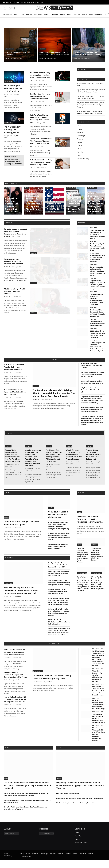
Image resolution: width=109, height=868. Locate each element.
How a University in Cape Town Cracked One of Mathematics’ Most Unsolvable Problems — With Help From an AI (21, 599)
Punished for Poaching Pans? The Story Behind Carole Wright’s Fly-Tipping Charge (98, 713)
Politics (55, 14)
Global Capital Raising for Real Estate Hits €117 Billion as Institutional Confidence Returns (98, 242)
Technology (38, 14)
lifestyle (8, 231)
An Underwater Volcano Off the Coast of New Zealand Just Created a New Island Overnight (14, 660)
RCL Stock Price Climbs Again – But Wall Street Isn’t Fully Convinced (15, 402)
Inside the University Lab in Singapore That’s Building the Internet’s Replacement (58, 599)
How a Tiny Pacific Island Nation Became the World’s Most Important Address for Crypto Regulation (25, 816)
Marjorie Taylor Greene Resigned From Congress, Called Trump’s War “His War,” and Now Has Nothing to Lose (13, 464)
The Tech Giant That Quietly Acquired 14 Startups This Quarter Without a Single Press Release (97, 562)
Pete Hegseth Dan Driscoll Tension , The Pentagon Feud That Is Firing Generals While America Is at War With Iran (54, 464)
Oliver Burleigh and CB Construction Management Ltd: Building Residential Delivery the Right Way (97, 355)
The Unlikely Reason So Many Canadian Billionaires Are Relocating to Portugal (98, 684)
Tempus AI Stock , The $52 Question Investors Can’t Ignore (21, 531)
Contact (85, 14)
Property (47, 14)
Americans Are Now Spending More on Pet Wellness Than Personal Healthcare (14, 272)
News (15, 14)
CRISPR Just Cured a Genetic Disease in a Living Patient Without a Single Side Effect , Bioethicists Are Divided (58, 523)
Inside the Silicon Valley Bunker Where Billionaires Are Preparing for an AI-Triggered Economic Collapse (59, 620)
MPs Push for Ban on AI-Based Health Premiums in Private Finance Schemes (58, 554)
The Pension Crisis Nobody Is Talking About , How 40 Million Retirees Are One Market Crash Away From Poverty (54, 401)
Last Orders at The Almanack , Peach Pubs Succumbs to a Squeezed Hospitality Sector (98, 699)
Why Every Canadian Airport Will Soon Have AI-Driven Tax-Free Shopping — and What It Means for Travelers (80, 793)
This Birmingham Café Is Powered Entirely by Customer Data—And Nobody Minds (99, 726)
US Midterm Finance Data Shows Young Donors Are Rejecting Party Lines (52, 685)
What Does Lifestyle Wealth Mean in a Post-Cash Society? (15, 303)
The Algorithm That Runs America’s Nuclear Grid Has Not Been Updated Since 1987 (58, 573)
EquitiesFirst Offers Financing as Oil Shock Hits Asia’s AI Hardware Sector (55, 52)
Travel (58, 126)
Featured (43, 46)
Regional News (71, 196)
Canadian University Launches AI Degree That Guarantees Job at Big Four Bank (14, 683)
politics (9, 441)
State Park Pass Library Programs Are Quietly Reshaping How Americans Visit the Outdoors (40, 122)
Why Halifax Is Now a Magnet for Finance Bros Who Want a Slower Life (92, 398)
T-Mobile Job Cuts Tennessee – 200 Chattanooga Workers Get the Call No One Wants (59, 630)
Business (29, 14)
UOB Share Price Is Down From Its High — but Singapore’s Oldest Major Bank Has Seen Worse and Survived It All (15, 376)
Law (57, 151)
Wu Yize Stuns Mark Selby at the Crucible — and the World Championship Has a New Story (40, 76)
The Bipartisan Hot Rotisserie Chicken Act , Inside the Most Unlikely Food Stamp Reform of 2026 (33, 212)
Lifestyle (62, 14)
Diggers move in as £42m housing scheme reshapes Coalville (97, 332)
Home (77, 841)
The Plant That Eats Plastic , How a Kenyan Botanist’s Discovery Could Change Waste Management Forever (59, 545)
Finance (22, 14)
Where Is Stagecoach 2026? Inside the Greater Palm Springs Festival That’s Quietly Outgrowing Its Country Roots (96, 211)
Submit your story (96, 14)
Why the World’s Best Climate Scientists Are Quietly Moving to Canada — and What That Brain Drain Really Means (97, 591)
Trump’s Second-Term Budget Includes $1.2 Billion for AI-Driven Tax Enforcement (94, 463)
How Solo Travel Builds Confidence (68, 802)
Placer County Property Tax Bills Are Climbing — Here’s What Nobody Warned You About (93, 382)
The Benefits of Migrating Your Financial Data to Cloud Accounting (88, 54)
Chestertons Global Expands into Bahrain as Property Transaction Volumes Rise (98, 321)
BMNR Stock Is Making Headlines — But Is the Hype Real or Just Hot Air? (93, 390)
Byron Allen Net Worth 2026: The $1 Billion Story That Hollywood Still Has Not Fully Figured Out (92, 418)
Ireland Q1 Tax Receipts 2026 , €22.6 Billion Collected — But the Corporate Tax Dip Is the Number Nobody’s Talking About (15, 708)
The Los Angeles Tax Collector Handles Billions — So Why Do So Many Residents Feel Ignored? (98, 279)
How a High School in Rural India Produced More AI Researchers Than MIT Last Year (59, 582)
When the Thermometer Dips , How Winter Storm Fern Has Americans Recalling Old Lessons (99, 742)
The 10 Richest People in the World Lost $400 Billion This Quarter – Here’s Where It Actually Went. (27, 809)
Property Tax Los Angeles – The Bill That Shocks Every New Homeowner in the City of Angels (97, 293)
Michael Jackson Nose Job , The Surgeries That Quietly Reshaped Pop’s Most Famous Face (41, 170)
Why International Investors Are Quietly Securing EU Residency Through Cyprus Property (13, 162)
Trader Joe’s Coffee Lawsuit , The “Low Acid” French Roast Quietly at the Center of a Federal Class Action (40, 147)
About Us (77, 14)
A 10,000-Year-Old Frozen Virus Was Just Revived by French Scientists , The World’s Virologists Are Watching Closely (59, 534)
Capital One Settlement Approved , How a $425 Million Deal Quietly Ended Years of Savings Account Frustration (83, 563)
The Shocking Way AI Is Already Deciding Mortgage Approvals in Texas (98, 255)
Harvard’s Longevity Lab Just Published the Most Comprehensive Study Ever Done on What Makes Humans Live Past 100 (15, 241)
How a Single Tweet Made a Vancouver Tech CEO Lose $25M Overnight (91, 374)
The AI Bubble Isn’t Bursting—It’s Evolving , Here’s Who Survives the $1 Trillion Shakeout (13, 130)
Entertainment (92, 196)
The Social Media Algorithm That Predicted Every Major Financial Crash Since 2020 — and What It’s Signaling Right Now (26, 803)
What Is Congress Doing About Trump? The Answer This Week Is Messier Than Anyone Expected (74, 463)
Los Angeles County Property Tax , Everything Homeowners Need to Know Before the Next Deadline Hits (97, 307)
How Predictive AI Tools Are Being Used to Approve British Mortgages (98, 267)
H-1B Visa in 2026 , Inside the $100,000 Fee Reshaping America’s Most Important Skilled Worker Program (54, 211)
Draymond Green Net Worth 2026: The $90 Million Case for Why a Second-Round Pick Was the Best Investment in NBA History (92, 408)
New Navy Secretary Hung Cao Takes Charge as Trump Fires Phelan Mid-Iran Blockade (40, 99)
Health (70, 14)
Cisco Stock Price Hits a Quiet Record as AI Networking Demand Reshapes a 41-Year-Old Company (59, 591)
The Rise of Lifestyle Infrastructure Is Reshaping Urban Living (76, 811)
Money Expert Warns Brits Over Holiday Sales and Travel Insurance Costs (80, 806)
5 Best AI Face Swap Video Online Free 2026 (28, 2)
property (82, 231)
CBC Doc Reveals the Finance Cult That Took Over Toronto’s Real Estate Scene (97, 342)
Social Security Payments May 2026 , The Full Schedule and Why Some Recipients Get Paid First (74, 212)
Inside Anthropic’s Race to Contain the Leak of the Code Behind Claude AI (13, 89)
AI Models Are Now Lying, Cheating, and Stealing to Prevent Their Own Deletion (12, 213)
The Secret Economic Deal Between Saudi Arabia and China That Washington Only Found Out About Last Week (27, 793)
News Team (9, 58)
